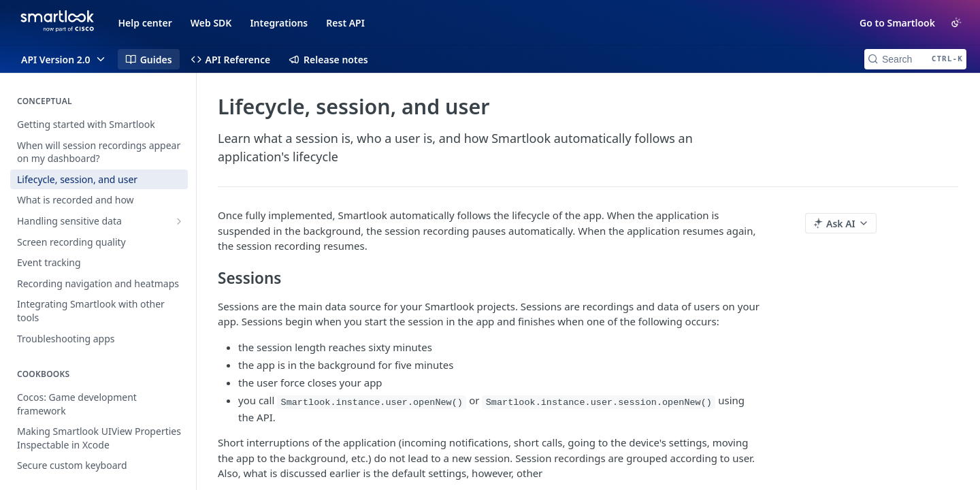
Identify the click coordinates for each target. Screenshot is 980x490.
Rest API (345, 23)
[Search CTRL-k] (915, 59)
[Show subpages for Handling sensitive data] (179, 221)
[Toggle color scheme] (956, 22)
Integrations (279, 23)
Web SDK (211, 23)
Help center (145, 23)
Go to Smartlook (897, 23)
